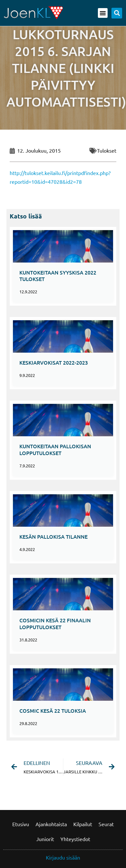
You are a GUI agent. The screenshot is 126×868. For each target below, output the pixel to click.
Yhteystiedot (75, 839)
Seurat (106, 824)
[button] (103, 13)
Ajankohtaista (51, 824)
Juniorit (45, 839)
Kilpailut (83, 824)
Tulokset (107, 150)
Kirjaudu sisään (63, 857)
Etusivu (21, 824)
